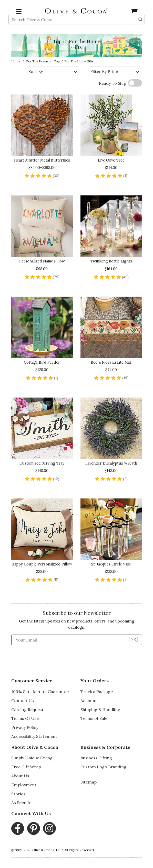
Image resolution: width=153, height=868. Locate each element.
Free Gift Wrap (26, 767)
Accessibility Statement (34, 736)
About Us (20, 776)
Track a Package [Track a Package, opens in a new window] (97, 692)
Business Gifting (96, 758)
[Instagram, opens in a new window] (49, 828)
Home (16, 61)
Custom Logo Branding (103, 767)
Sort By (53, 71)
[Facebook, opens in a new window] (18, 828)
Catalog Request (27, 710)
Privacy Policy (25, 727)
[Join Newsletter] (133, 639)
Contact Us (23, 701)
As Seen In (21, 803)
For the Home (37, 61)
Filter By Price (115, 71)
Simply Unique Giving (32, 758)
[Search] (140, 25)
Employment (24, 785)
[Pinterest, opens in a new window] (34, 828)
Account (89, 701)
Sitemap (89, 782)
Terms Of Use (25, 718)
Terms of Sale (94, 718)
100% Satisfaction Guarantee (40, 692)
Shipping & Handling (100, 710)
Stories (18, 794)
